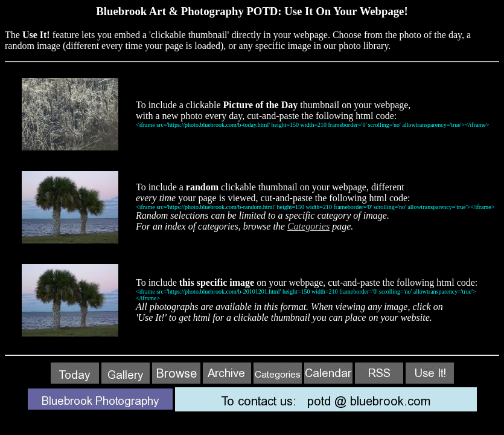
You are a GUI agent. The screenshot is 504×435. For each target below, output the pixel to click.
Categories (308, 226)
